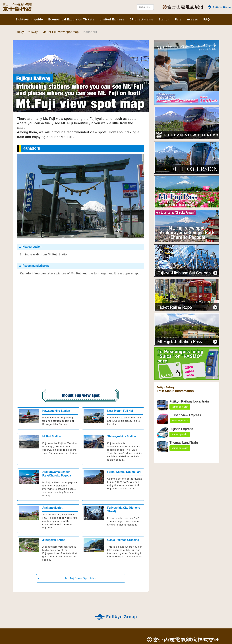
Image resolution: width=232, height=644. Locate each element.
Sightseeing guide (29, 19)
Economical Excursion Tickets (71, 19)
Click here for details (48, 418)
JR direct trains (141, 19)
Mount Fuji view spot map (61, 32)
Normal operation (180, 407)
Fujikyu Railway (27, 32)
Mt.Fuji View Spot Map (81, 578)
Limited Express (112, 19)
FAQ (207, 19)
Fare (178, 19)
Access (192, 19)
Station (164, 19)
